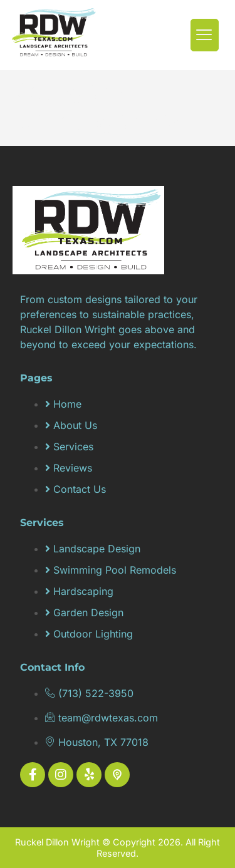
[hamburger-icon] (205, 35)
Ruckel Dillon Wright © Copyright (86, 842)
